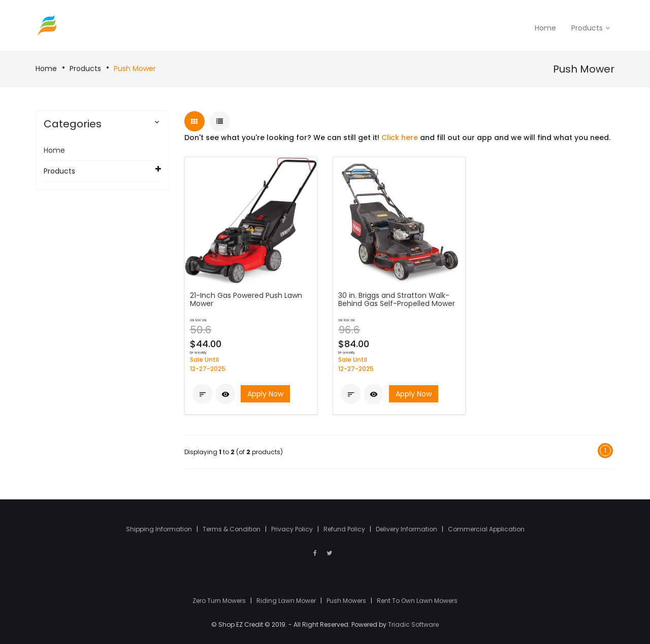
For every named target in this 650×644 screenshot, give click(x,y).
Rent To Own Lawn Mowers (417, 601)
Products (85, 69)
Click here (400, 138)
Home (46, 69)
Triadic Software (413, 624)
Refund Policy (345, 529)
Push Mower (135, 69)
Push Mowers (347, 601)
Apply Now (265, 394)
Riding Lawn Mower (287, 601)
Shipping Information (160, 529)
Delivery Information (407, 529)
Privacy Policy (293, 529)
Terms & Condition (232, 529)
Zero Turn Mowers (220, 601)
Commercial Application (486, 529)
